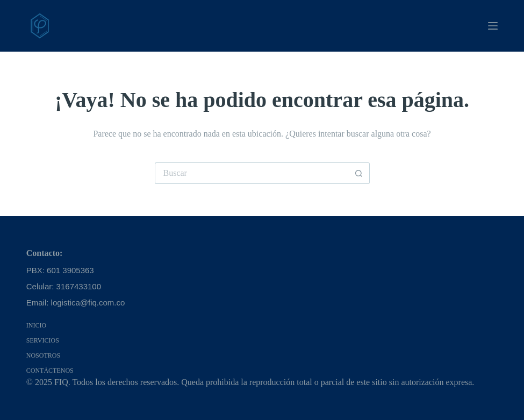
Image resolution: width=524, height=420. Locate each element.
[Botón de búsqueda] (359, 173)
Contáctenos (50, 371)
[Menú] (493, 26)
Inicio (36, 325)
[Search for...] (252, 173)
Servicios (43, 340)
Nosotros (43, 355)
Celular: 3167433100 (64, 286)
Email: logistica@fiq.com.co (76, 302)
